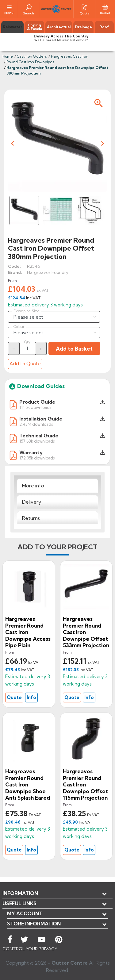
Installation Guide (41, 419)
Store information (34, 924)
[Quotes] (84, 7)
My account (25, 913)
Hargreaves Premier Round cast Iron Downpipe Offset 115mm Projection (85, 784)
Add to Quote (25, 364)
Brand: (15, 272)
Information (20, 893)
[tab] (57, 486)
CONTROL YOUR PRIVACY (30, 949)
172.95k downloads (37, 458)
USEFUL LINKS (19, 903)
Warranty (31, 452)
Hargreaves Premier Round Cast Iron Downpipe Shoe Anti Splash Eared (28, 784)
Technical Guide (39, 436)
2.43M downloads (36, 424)
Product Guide (37, 402)
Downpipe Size (27, 311)
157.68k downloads (37, 441)
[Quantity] (27, 348)
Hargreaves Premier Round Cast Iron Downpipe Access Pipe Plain (28, 632)
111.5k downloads (35, 407)
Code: (14, 266)
